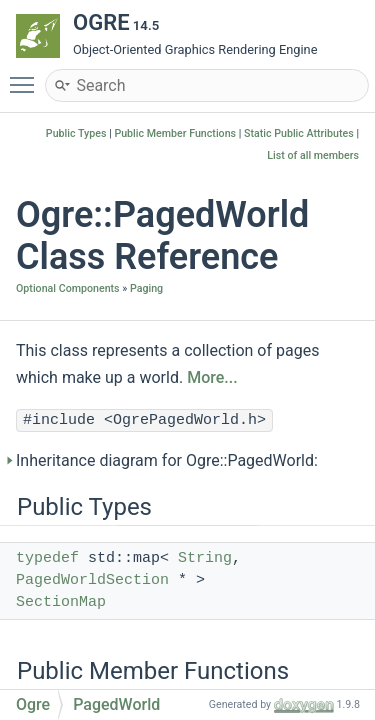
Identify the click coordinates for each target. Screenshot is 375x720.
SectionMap (61, 602)
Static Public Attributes (299, 133)
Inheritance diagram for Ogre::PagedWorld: (167, 460)
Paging (146, 288)
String (205, 558)
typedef (47, 558)
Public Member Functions (175, 133)
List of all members (313, 155)
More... (212, 377)
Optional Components (68, 288)
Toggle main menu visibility (27, 76)
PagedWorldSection (92, 580)
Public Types (76, 133)
